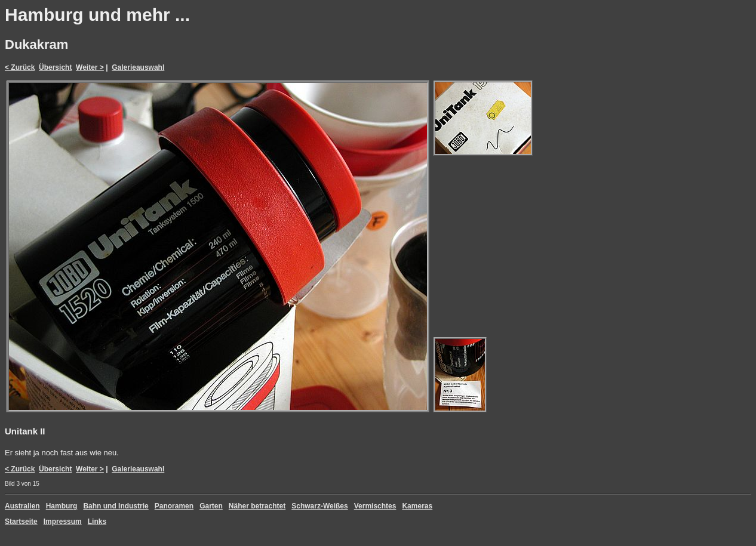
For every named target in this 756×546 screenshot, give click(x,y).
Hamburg (62, 506)
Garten (211, 506)
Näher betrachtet (257, 506)
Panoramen (174, 506)
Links (97, 522)
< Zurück (20, 67)
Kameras (417, 506)
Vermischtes (375, 506)
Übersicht (55, 67)
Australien (22, 506)
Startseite (21, 522)
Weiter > (90, 67)
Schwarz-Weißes (319, 506)
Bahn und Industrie (116, 506)
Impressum (63, 522)
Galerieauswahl (138, 67)
